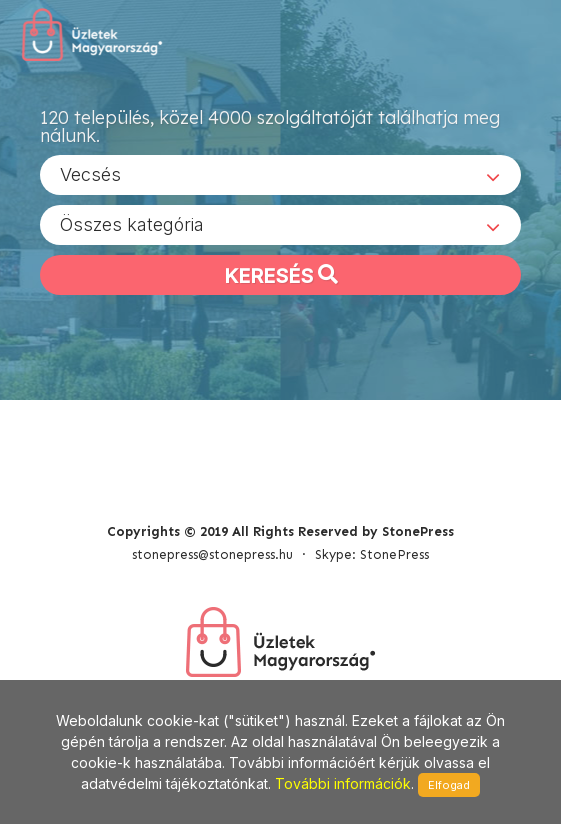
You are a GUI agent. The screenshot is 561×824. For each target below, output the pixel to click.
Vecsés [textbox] (90, 174)
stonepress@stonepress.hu (212, 554)
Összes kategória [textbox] (132, 224)
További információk (343, 783)
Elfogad (449, 785)
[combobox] (280, 175)
